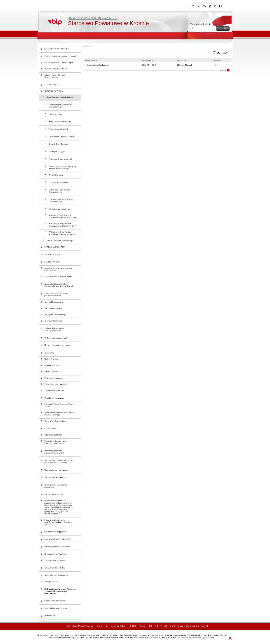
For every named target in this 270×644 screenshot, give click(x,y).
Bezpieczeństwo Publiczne (56, 554)
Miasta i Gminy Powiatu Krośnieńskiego (55, 76)
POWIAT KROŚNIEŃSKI (56, 69)
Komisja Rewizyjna (57, 152)
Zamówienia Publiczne (54, 390)
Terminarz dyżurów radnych (60, 159)
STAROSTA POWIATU (55, 247)
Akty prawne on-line (53, 308)
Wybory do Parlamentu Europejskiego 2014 (54, 329)
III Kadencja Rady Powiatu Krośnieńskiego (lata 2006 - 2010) (63, 225)
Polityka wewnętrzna (53, 378)
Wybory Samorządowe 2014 (56, 338)
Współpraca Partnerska (54, 398)
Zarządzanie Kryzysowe (55, 560)
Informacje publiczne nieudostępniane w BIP (54, 452)
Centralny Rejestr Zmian (55, 601)
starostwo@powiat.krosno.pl (192, 626)
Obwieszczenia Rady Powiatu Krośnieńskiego (61, 200)
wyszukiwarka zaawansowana (208, 33)
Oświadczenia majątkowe (59, 209)
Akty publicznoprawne (54, 302)
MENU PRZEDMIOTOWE (58, 345)
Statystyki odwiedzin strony (56, 608)
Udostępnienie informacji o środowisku (56, 486)
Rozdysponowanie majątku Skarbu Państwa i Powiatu (59, 414)
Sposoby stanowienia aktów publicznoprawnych (56, 295)
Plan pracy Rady (55, 114)
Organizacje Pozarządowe (55, 421)
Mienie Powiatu (51, 372)
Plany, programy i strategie (56, 384)
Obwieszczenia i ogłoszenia (56, 470)
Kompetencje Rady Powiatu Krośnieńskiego (60, 106)
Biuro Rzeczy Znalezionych (56, 575)
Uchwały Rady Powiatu (59, 182)
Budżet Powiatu (51, 359)
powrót (223, 70)
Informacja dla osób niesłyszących (59, 62)
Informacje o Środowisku (55, 477)
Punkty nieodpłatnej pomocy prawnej (60, 56)
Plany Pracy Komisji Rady (60, 122)
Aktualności (50, 353)
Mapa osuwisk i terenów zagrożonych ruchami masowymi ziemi (58, 522)
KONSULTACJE (52, 85)
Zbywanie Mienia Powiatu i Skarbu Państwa (59, 405)
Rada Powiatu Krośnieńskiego (60, 97)
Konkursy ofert (51, 429)
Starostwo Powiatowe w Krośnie (58, 276)
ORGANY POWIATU (54, 91)
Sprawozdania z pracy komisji (61, 137)
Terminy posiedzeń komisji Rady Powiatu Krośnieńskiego (62, 168)
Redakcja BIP (50, 616)
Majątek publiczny (52, 365)
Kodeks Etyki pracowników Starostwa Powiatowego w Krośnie (59, 285)
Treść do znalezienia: (201, 24)
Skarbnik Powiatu (52, 262)
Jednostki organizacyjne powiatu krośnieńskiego (58, 269)
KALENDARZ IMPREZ (55, 568)
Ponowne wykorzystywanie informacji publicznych (56, 442)
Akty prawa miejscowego (55, 315)
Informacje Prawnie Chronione (57, 547)
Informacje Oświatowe (54, 494)
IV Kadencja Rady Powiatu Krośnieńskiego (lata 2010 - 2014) (63, 233)
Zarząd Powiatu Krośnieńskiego (60, 241)
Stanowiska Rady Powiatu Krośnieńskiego (60, 191)
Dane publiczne (51, 582)
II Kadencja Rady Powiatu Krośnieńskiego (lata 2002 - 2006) (63, 216)
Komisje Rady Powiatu (58, 144)
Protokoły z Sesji (56, 175)
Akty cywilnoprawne (53, 321)
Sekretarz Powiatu (52, 254)
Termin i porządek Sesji (59, 129)
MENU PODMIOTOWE (57, 49)
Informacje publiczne (53, 435)
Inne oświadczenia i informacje (58, 539)
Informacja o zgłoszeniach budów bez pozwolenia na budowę (59, 461)
